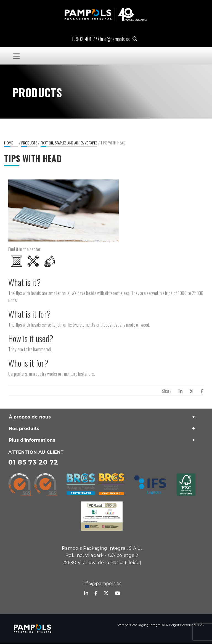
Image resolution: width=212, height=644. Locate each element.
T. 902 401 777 (85, 39)
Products (29, 143)
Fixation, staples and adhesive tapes (69, 143)
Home (8, 143)
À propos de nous (30, 417)
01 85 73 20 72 (33, 462)
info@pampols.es (115, 39)
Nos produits (24, 429)
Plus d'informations (32, 440)
